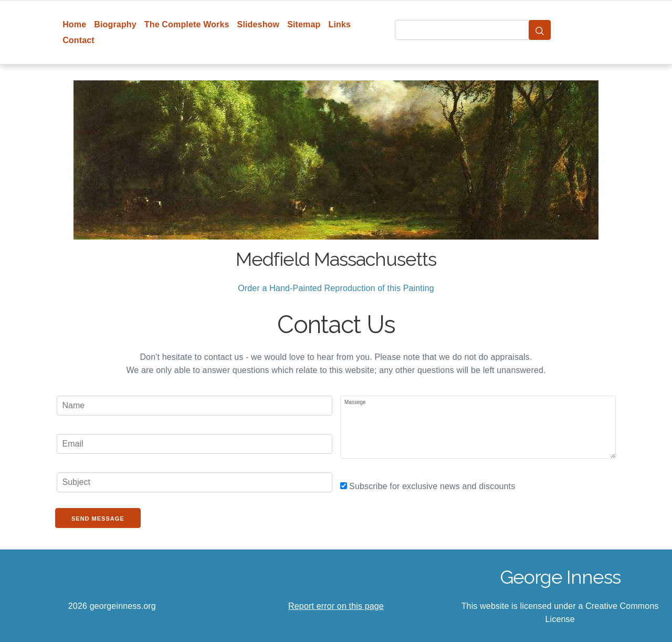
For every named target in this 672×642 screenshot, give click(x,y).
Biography (115, 24)
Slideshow (259, 24)
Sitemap (304, 24)
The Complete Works (187, 24)
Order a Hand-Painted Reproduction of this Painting (336, 288)
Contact (78, 40)
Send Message (98, 519)
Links (340, 24)
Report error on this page (336, 606)
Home (74, 24)
